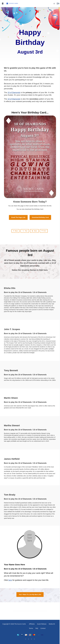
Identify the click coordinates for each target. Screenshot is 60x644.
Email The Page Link (18, 217)
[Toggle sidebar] (3, 4)
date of (31, 84)
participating (20, 80)
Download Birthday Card (40, 217)
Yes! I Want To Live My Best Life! (30, 595)
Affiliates (32, 624)
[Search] (54, 4)
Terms (31, 628)
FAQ (37, 628)
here (10, 580)
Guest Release (42, 624)
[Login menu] (58, 4)
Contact (43, 628)
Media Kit (52, 624)
